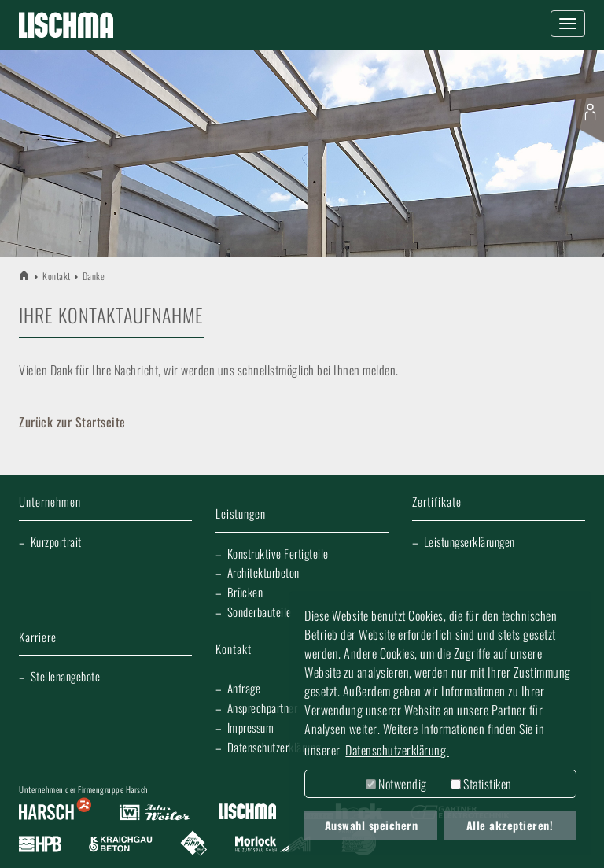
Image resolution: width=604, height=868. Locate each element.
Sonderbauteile (260, 611)
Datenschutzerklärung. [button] (397, 750)
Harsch (55, 813)
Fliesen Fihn (194, 844)
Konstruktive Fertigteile (278, 553)
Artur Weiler (155, 813)
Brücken (245, 592)
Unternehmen (50, 502)
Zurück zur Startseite (72, 422)
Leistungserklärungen (470, 541)
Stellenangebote (66, 676)
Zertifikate (437, 502)
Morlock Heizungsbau (273, 844)
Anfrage (244, 688)
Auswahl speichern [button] (372, 825)
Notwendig (396, 784)
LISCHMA (25, 275)
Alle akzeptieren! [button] (510, 825)
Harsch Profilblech (40, 844)
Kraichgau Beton (121, 844)
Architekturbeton (263, 572)
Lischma (247, 813)
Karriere (38, 638)
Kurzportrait (56, 541)
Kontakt (57, 276)
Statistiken (481, 784)
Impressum (251, 727)
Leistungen (241, 514)
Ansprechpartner (263, 707)
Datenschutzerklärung (274, 747)
